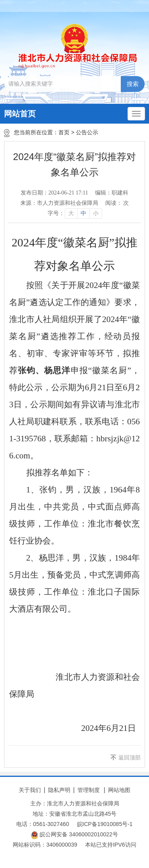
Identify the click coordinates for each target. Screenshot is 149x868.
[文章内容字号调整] (74, 214)
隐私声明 (59, 790)
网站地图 (119, 790)
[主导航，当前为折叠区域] (136, 114)
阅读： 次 (117, 203)
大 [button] (71, 213)
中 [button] (83, 213)
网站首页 (20, 114)
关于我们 (30, 790)
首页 (64, 132)
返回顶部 (130, 757)
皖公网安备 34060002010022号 (74, 835)
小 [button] (96, 213)
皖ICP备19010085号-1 (105, 824)
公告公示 (87, 132)
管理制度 (89, 790)
